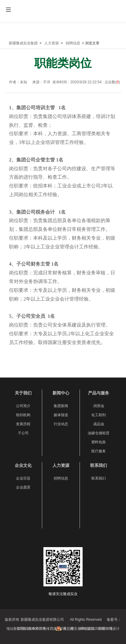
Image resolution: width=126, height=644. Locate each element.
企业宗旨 (23, 478)
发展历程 (23, 424)
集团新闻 (61, 406)
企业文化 (23, 465)
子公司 (23, 433)
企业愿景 (23, 487)
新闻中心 (61, 393)
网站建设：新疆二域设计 (100, 629)
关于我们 (23, 393)
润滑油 (99, 406)
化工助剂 (99, 415)
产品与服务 (99, 393)
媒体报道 (61, 415)
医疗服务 (99, 451)
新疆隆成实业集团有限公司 (63, 16)
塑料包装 (99, 442)
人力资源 (52, 43)
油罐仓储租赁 (99, 433)
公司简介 (23, 406)
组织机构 (23, 415)
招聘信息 (73, 43)
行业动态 (61, 424)
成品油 (99, 424)
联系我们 (99, 465)
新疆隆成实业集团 (23, 43)
